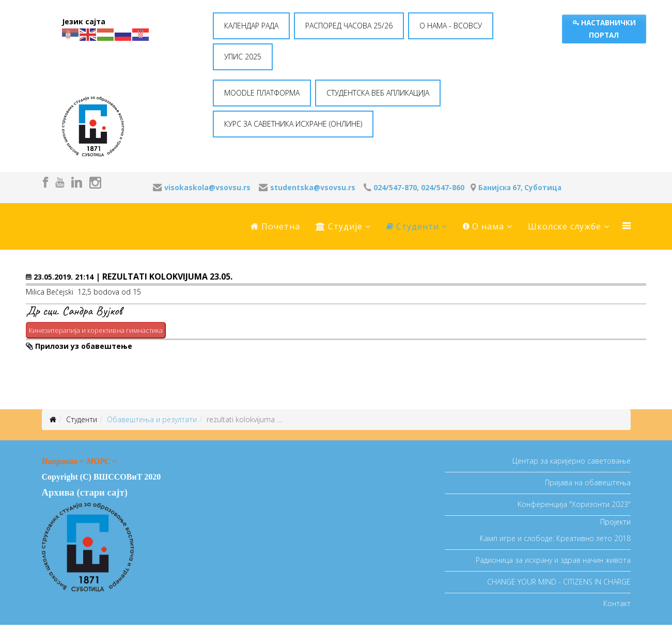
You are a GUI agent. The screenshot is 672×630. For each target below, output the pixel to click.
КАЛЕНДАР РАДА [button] (251, 26)
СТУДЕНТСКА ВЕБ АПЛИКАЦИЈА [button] (378, 93)
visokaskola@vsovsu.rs (207, 187)
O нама (483, 226)
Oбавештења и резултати (152, 419)
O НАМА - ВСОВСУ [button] (451, 26)
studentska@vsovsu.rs (313, 187)
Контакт (617, 603)
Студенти (413, 226)
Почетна (275, 226)
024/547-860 (443, 187)
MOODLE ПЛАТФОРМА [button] (262, 93)
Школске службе (565, 226)
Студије (339, 226)
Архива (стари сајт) (85, 492)
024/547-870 (395, 187)
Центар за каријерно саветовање (572, 461)
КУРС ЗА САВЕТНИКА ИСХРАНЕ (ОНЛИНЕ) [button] (293, 124)
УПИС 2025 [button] (243, 57)
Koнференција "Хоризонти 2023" (574, 504)
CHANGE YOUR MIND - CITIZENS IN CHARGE (559, 582)
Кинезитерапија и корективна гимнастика (96, 330)
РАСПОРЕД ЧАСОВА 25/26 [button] (349, 26)
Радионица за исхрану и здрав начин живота (553, 560)
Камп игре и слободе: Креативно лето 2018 (555, 538)
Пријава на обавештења (588, 482)
